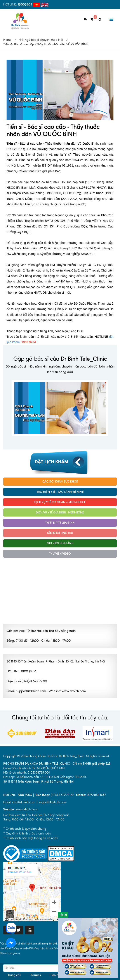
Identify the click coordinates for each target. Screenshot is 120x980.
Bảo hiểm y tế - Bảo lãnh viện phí (60, 492)
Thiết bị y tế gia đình (60, 523)
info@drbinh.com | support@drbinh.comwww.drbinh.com (35, 806)
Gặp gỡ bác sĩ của (60, 359)
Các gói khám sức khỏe (60, 481)
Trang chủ (14, 975)
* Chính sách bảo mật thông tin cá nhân (31, 838)
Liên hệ (55, 975)
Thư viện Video (60, 554)
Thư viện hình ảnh (60, 543)
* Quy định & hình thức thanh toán (27, 834)
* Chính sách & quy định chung (25, 829)
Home (7, 40)
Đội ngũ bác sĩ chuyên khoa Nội (41, 40)
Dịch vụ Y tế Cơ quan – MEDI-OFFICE (60, 502)
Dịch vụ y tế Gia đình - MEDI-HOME (60, 512)
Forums (36, 975)
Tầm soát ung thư (60, 533)
